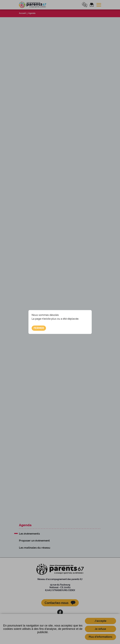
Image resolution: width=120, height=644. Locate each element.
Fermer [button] (39, 328)
